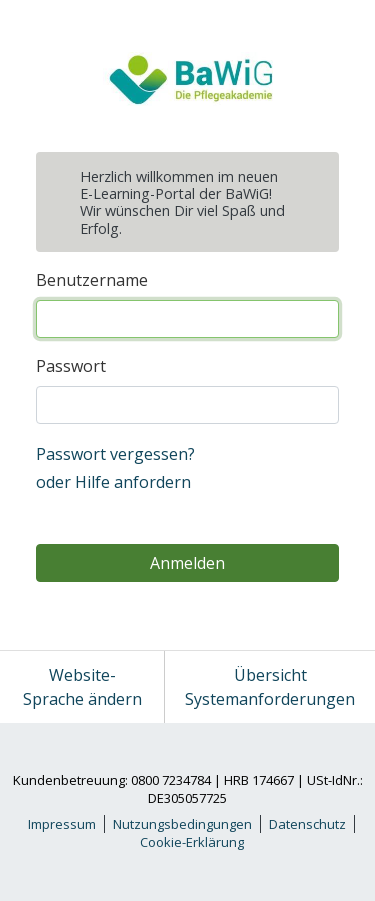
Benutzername (92, 280)
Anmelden (187, 563)
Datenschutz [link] (307, 824)
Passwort (71, 366)
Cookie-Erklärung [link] (192, 842)
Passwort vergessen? (115, 454)
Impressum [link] (62, 824)
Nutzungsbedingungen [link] (182, 824)
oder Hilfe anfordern (113, 482)
